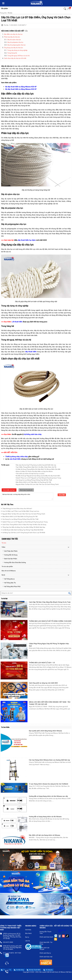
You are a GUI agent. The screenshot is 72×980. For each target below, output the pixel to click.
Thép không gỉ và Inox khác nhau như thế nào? (17, 508)
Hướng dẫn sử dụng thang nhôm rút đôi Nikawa (45, 817)
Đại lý (3, 575)
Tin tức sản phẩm (7, 566)
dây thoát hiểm (31, 352)
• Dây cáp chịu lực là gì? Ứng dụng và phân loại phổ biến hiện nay (36, 465)
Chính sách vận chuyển (44, 949)
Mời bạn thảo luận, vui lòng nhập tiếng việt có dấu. (27, 496)
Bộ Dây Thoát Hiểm (34, 970)
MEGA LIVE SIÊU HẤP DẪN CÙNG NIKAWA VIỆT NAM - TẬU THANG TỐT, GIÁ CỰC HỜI (50, 703)
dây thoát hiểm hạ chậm (27, 240)
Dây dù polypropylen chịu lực (16, 45)
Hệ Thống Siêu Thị (9, 583)
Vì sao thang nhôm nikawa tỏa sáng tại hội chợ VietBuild (48, 784)
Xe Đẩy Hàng (19, 970)
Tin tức (10, 13)
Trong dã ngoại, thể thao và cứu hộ (18, 56)
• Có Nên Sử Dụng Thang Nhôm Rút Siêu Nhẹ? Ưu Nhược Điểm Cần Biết (38, 469)
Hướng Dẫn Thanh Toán (45, 933)
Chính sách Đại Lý (46, 953)
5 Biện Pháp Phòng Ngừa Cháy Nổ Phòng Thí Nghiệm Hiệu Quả (49, 645)
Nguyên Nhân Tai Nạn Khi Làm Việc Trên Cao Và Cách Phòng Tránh (23, 514)
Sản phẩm (4, 8)
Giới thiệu (29, 930)
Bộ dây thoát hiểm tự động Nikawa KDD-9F (21, 89)
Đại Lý (28, 937)
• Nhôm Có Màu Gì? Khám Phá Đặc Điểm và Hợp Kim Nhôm (34, 471)
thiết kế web (50, 972)
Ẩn (26, 31)
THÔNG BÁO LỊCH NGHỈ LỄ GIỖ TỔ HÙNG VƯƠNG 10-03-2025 (50, 621)
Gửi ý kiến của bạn (9, 490)
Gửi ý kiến (62, 495)
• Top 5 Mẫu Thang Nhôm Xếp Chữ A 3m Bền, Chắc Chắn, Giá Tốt (36, 467)
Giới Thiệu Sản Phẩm (10, 551)
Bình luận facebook (26, 490)
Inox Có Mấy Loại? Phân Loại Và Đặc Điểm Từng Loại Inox (20, 511)
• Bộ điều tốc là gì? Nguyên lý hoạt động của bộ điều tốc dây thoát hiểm (38, 476)
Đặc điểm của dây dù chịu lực (13, 34)
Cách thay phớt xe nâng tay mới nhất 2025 (43, 683)
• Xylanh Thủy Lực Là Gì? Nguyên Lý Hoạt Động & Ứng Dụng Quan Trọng (38, 478)
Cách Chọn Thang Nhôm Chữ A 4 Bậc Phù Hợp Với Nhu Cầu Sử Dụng (24, 524)
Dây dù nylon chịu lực (14, 40)
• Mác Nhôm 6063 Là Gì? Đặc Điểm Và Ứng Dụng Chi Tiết (33, 482)
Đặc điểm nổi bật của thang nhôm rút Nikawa (44, 835)
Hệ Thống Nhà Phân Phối (12, 586)
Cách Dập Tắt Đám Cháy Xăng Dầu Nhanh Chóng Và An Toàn (50, 602)
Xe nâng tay (48, 970)
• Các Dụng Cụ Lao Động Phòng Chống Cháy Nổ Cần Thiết (34, 480)
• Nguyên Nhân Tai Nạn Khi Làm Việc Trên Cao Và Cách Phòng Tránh (37, 484)
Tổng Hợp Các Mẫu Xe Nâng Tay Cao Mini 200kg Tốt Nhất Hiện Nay (23, 527)
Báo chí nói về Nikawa (9, 571)
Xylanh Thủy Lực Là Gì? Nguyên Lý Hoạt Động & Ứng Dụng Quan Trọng (24, 522)
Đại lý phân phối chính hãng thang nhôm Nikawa (45, 731)
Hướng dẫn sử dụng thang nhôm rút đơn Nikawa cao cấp (48, 796)
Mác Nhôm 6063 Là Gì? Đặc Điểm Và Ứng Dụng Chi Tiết (19, 516)
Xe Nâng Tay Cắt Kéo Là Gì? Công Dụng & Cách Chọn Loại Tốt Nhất (23, 532)
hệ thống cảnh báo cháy (33, 434)
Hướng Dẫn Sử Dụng (10, 555)
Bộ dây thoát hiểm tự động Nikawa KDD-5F (21, 87)
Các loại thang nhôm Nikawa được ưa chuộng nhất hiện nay (49, 760)
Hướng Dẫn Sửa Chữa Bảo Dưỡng (14, 562)
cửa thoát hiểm (15, 459)
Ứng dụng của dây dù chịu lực (13, 48)
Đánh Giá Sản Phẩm (10, 559)
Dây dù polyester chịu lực (15, 42)
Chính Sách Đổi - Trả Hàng (46, 943)
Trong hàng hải (12, 53)
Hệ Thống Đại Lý (9, 579)
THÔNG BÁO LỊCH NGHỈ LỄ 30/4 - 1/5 (42, 663)
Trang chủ (3, 13)
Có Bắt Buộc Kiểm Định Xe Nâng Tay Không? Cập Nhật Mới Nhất (22, 530)
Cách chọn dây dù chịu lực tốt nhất (15, 58)
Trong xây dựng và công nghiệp (17, 50)
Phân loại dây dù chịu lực (12, 37)
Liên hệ (28, 941)
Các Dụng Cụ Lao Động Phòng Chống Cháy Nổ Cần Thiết (20, 519)
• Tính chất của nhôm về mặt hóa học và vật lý (30, 474)
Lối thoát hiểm (17, 322)
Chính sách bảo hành (46, 938)
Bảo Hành (29, 934)
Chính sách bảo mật (47, 957)
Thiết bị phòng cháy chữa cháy (17, 457)
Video (3, 547)
